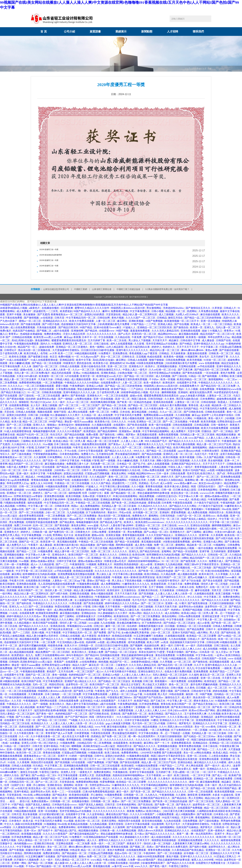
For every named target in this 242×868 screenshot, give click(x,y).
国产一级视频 (108, 461)
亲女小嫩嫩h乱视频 (20, 363)
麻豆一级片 (167, 646)
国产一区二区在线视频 (32, 512)
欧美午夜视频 (187, 457)
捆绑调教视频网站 (222, 525)
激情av (82, 856)
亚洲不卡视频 (14, 314)
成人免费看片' (24, 311)
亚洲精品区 (207, 717)
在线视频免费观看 (151, 818)
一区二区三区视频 (98, 548)
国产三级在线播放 (22, 454)
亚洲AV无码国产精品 (187, 409)
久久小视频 (192, 389)
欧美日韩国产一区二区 (31, 590)
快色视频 (154, 600)
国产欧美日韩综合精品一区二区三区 (191, 707)
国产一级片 (33, 769)
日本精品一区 (124, 464)
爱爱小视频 (62, 386)
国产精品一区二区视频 (114, 509)
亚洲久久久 (40, 425)
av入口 (24, 607)
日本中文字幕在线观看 (91, 451)
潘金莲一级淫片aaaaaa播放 (79, 422)
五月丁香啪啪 (156, 587)
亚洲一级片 (23, 473)
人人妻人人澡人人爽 (132, 441)
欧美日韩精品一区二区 (72, 418)
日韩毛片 (191, 620)
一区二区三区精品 (223, 324)
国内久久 (45, 344)
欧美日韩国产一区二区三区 (84, 555)
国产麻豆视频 (106, 610)
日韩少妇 (99, 626)
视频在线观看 (45, 412)
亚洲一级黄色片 (217, 831)
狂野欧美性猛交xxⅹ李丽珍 (29, 496)
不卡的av (154, 379)
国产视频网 (137, 646)
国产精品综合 (180, 798)
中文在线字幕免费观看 (208, 668)
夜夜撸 (77, 337)
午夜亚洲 (216, 824)
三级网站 (26, 441)
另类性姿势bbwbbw (100, 785)
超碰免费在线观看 (227, 399)
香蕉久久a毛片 (127, 428)
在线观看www (107, 331)
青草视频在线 (74, 740)
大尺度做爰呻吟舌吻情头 (66, 350)
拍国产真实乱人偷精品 (194, 519)
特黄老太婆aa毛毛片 (116, 561)
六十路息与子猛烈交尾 (207, 503)
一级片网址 (6, 594)
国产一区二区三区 (69, 405)
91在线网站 (61, 438)
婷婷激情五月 (169, 438)
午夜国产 (25, 577)
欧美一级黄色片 (153, 383)
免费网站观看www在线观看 (159, 415)
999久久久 (140, 451)
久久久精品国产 (98, 477)
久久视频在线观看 (102, 425)
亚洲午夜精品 (51, 746)
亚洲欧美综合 (55, 785)
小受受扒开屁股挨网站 (48, 759)
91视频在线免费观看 (57, 486)
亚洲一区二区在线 (211, 678)
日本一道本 (163, 473)
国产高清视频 (146, 594)
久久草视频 (222, 574)
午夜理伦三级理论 (49, 772)
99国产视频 (123, 331)
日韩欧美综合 (162, 688)
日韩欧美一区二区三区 (221, 353)
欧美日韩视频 (171, 457)
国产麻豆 (28, 749)
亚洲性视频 (143, 428)
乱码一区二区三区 (43, 525)
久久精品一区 (89, 415)
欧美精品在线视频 (78, 824)
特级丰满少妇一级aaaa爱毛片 (68, 519)
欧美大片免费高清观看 (82, 321)
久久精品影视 (47, 564)
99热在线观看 (177, 694)
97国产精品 (18, 805)
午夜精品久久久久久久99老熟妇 (82, 383)
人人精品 (120, 668)
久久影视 (140, 344)
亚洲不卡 (63, 756)
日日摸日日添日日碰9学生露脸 (98, 350)
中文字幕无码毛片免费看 (214, 409)
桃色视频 (103, 662)
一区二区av (231, 379)
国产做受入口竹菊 (84, 691)
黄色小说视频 (225, 736)
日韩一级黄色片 (220, 425)
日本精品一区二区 (25, 409)
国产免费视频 (174, 470)
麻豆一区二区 (109, 629)
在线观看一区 (182, 740)
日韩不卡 (87, 470)
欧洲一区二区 (14, 428)
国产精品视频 (232, 581)
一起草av (219, 655)
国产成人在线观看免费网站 (135, 467)
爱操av (91, 581)
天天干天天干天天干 (188, 347)
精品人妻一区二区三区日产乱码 (214, 444)
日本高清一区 (207, 652)
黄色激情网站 (43, 340)
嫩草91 (106, 311)
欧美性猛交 (211, 681)
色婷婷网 (91, 642)
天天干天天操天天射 (126, 594)
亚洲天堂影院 (116, 824)
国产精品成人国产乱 (111, 522)
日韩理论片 (11, 350)
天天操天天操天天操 (166, 607)
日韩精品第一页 (185, 590)
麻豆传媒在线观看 (211, 314)
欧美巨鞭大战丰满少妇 (67, 545)
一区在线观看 (212, 373)
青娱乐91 (113, 512)
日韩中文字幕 (231, 590)
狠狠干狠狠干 (54, 688)
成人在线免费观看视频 (23, 327)
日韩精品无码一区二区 (22, 782)
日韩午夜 (179, 646)
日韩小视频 (158, 311)
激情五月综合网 (155, 418)
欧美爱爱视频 (132, 798)
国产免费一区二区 (165, 805)
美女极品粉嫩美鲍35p (129, 623)
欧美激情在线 (122, 616)
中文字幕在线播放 (29, 438)
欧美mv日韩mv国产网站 (202, 710)
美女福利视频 (216, 461)
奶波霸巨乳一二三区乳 (46, 311)
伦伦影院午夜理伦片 (169, 581)
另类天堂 (217, 590)
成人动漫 (205, 405)
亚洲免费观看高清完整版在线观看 (77, 574)
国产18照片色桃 (51, 324)
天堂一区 (31, 720)
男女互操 (235, 756)
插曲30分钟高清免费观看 (223, 448)
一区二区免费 (48, 642)
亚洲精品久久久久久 (166, 499)
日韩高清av (172, 587)
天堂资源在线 (114, 314)
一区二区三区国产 (90, 405)
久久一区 (24, 736)
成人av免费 (233, 697)
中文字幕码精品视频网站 (156, 431)
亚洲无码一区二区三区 (144, 334)
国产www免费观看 (86, 620)
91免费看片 (105, 353)
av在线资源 (47, 318)
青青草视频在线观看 (206, 467)
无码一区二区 (40, 684)
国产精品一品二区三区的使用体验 (203, 318)
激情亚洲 (192, 795)
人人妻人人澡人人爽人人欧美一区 (52, 370)
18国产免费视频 (154, 321)
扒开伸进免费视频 (149, 704)
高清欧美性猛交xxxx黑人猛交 (36, 662)
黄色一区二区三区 (119, 477)
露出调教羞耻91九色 (228, 710)
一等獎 (208, 69)
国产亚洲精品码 (38, 597)
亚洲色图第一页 (117, 532)
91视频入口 (216, 331)
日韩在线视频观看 (175, 337)
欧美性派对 (169, 383)
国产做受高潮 (188, 561)
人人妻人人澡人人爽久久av (136, 675)
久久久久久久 (120, 551)
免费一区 (24, 808)
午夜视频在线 (121, 772)
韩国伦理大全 (217, 512)
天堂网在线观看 (188, 366)
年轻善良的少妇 (25, 798)
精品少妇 (76, 444)
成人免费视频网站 (117, 480)
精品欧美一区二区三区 (200, 545)
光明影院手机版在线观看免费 (42, 522)
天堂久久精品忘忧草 (74, 334)
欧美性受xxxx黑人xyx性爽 (48, 337)
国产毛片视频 (27, 620)
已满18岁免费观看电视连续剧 (99, 792)
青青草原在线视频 (141, 788)
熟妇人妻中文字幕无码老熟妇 (83, 704)
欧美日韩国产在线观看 (46, 623)
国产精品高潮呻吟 (108, 431)
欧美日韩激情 (8, 584)
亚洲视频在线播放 (167, 366)
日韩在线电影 (209, 402)
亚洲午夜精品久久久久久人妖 (79, 392)
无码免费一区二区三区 (103, 464)
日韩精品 (162, 318)
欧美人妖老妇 (38, 548)
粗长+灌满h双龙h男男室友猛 (140, 577)
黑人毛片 (11, 629)
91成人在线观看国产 (18, 360)
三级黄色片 (78, 490)
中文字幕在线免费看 (11, 318)
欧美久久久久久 (231, 314)
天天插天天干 (98, 480)
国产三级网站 (194, 532)
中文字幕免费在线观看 (95, 694)
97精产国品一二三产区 (144, 324)
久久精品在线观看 (114, 538)
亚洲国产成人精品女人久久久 (81, 681)
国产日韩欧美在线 (194, 412)
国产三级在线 (180, 376)
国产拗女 (95, 438)
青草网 (4, 464)
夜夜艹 (181, 834)
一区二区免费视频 (53, 383)
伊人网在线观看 (195, 766)
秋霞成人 (223, 402)
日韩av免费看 (99, 532)
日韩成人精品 (62, 379)
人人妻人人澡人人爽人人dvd (186, 649)
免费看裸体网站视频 (30, 383)
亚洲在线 (116, 714)
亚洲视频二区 (17, 477)
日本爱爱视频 (82, 733)
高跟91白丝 (230, 318)
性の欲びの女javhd (41, 402)
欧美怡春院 (136, 743)
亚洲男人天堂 (234, 675)
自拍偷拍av (230, 620)
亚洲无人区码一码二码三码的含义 (40, 743)
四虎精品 (144, 483)
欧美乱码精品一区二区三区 (192, 379)
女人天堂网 (47, 438)
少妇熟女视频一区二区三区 (133, 373)
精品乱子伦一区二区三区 (166, 519)
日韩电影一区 (86, 646)
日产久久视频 (79, 548)
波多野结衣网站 (109, 428)
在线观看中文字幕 (187, 383)
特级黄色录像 (56, 646)
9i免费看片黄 (135, 409)
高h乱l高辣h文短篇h (23, 340)
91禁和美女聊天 (211, 451)
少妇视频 (44, 415)
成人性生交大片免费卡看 (76, 736)
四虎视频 (12, 590)
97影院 (156, 740)
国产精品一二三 (151, 597)
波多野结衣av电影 (47, 399)
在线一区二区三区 (220, 587)
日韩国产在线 (224, 340)
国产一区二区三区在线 (48, 727)
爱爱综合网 (70, 818)
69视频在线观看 (225, 470)
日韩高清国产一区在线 (214, 658)
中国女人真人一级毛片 (135, 370)
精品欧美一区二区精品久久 (226, 405)
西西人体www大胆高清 (180, 727)
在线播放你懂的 (51, 308)
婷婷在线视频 (220, 691)
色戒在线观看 (155, 357)
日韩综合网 (104, 318)
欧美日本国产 (33, 558)
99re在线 (227, 509)
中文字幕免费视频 (32, 535)
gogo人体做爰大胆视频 (193, 396)
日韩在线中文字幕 (191, 340)
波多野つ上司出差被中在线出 (218, 415)
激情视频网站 (216, 379)
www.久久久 (142, 866)
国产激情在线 (108, 435)
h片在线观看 (72, 376)
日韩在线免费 (178, 473)
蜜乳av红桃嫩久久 (198, 577)
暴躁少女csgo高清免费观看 (15, 480)
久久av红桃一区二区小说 (163, 370)
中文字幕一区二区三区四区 (225, 522)
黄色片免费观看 (116, 850)
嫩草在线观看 (203, 590)
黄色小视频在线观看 (134, 418)
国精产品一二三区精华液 (52, 649)
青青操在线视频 (40, 480)
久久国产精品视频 (214, 457)
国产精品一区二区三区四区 (139, 376)
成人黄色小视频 (144, 545)
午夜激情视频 (167, 795)
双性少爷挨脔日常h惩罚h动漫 (131, 529)
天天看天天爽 (119, 409)
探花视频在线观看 (220, 662)
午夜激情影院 (77, 564)
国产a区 (222, 473)
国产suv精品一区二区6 (156, 532)
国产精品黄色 (67, 522)
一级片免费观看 (74, 639)
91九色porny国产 (90, 357)
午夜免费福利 (77, 386)
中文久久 (9, 824)
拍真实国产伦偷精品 (24, 331)
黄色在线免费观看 (165, 655)
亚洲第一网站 (19, 863)
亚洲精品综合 (89, 613)
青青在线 (194, 405)
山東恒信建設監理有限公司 (56, 289)
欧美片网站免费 (182, 448)
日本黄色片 (16, 821)
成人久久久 (8, 688)
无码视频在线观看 (110, 655)
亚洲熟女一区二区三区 (149, 422)
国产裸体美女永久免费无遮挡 (172, 847)
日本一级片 (211, 785)
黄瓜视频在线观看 (147, 435)
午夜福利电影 (228, 503)
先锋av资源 (89, 496)
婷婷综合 (96, 779)
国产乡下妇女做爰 (192, 581)
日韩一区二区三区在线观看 (30, 688)
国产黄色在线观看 (193, 373)
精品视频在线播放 (226, 435)
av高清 (165, 642)
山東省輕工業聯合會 (102, 289)
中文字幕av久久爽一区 (191, 496)
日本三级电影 (52, 694)
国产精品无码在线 (150, 551)
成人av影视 (147, 564)
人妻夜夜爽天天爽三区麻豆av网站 (191, 844)
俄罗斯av (131, 435)
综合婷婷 (31, 399)
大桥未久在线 (187, 587)
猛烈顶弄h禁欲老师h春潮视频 (51, 710)
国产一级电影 (66, 399)
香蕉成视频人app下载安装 (144, 353)
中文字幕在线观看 (68, 775)
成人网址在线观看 (78, 412)
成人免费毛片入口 (138, 509)
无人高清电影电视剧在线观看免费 (57, 584)
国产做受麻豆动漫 (38, 357)
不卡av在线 (71, 451)
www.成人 (185, 499)
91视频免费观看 (114, 795)
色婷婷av (176, 610)
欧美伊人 (151, 366)
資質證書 (95, 32)
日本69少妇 (135, 727)
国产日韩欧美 (182, 691)
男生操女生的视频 (124, 568)
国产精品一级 (103, 581)
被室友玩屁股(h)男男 (201, 392)
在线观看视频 (70, 727)
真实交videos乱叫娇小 (211, 483)
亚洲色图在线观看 (191, 331)
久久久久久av (16, 386)
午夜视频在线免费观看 (27, 344)
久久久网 (222, 749)
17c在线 (47, 535)
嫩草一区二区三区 (116, 626)
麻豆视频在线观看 (189, 334)
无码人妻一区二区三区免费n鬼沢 (32, 373)
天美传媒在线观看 (47, 327)
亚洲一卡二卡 (232, 461)
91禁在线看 (76, 603)
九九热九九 (39, 678)
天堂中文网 (194, 431)
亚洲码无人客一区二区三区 (78, 344)
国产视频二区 (44, 331)
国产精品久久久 (37, 529)
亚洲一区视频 (14, 749)
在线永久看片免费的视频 (173, 405)
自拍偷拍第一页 (49, 509)
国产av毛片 (124, 334)
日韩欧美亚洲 (62, 506)
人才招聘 (173, 32)
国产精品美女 (60, 795)
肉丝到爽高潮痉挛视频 (103, 402)
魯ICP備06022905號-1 (139, 297)
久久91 (163, 727)
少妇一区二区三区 (11, 470)
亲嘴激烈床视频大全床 (228, 493)
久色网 (151, 480)
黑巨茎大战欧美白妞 (188, 399)
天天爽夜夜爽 (36, 694)
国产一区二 (32, 509)
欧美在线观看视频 (182, 779)
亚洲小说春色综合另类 (94, 366)
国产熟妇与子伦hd (153, 337)
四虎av (151, 847)
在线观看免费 (27, 613)
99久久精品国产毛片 (156, 441)
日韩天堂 (60, 318)
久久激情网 (40, 457)
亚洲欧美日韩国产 (150, 808)
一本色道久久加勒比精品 (170, 480)
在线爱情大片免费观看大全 (211, 863)
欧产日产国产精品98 (77, 717)
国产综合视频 (182, 324)
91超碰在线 (227, 795)
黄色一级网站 (97, 347)
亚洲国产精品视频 (193, 610)
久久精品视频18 (23, 623)
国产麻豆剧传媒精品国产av (84, 834)
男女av (230, 834)
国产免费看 (100, 633)
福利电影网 (75, 493)
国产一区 (9, 788)
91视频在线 (201, 418)
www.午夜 (100, 727)
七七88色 (64, 509)
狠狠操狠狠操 (83, 425)
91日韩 (110, 379)
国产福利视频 (210, 376)
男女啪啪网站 (101, 470)
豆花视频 (141, 357)
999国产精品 (56, 422)
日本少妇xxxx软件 (178, 710)
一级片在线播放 (205, 548)
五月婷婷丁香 (43, 448)
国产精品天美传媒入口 (14, 392)
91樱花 (115, 412)
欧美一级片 (23, 568)
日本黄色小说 (114, 808)
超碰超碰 (19, 490)
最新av (67, 688)
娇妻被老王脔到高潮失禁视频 (131, 379)
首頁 (179, 69)
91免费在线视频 (186, 655)
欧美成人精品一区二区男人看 (70, 441)
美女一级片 (99, 379)
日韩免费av (150, 448)
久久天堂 (17, 701)
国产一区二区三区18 (152, 603)
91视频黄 (56, 344)
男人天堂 (215, 633)
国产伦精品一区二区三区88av (200, 736)
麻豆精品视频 (139, 412)
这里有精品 (86, 701)
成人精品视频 (28, 707)
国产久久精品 (23, 717)
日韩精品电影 (17, 818)
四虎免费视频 (104, 775)
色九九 (30, 655)
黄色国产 (52, 671)
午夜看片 (33, 545)
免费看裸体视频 (120, 311)
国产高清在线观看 (94, 603)
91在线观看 (6, 525)
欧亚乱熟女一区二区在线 (185, 493)
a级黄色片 (35, 308)
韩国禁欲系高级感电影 (127, 564)
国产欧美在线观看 (138, 425)
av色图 (211, 470)
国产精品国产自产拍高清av (149, 697)
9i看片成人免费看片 (18, 467)
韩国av (75, 506)
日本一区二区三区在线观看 (38, 470)
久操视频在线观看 (204, 594)
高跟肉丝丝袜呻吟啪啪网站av (144, 561)
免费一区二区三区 (100, 412)
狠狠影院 (24, 402)
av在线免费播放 (89, 662)
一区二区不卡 (209, 772)
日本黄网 (166, 503)
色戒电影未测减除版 (31, 334)
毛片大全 (155, 392)
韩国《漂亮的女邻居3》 (204, 486)
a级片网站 (203, 633)
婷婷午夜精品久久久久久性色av (122, 603)
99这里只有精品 (171, 818)
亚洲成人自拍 (120, 558)
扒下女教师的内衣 (96, 512)
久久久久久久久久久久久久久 (109, 811)
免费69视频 (64, 357)
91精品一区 (195, 376)
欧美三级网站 (17, 558)
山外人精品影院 (115, 347)
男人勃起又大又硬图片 (155, 684)
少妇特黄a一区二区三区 (67, 470)
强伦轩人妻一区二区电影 (215, 584)
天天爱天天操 (230, 678)
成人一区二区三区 (218, 688)
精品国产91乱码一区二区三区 (33, 435)
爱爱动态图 (154, 503)
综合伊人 (213, 519)
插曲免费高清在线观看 (95, 444)
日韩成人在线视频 (70, 366)
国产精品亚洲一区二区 (144, 658)
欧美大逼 (17, 422)
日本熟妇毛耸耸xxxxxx (65, 805)
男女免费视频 (17, 522)
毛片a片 (155, 483)
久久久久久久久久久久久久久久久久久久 (101, 720)
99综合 (234, 753)
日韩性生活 (129, 357)
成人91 (130, 668)
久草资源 (217, 308)
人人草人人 (129, 444)
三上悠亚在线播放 (219, 756)
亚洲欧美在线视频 (80, 594)
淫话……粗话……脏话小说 (15, 801)
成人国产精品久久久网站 (179, 418)
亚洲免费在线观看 (231, 477)
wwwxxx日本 (207, 493)
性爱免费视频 (50, 558)
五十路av (139, 834)
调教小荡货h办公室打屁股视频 (173, 461)
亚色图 (15, 451)
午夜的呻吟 (54, 597)
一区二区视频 (200, 730)
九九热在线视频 (177, 639)
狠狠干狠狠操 (157, 360)
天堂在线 (9, 412)
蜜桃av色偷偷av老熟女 (217, 496)
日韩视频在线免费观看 (27, 779)
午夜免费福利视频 (218, 499)
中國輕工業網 (81, 289)
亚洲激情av (125, 431)
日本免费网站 (208, 399)
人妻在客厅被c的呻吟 (230, 467)
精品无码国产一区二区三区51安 (218, 334)
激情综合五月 (173, 697)
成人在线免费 (106, 415)
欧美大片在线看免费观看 (215, 428)
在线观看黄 (72, 662)
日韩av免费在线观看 (154, 470)
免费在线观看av (40, 801)
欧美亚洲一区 (48, 542)
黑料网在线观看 (125, 545)
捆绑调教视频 (169, 392)
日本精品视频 (202, 425)
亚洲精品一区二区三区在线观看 (194, 626)
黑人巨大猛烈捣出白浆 (138, 347)
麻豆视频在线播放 (55, 464)
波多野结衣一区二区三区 (207, 805)
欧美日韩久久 (208, 473)
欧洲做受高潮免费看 (226, 548)
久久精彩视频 (183, 415)
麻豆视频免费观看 (210, 782)
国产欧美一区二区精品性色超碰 (135, 402)
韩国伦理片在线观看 (42, 762)
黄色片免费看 (228, 373)
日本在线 (125, 412)
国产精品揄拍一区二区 (123, 493)
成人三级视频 (167, 314)
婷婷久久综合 (12, 775)
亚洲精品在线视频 (128, 629)
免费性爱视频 (192, 584)
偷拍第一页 (192, 694)
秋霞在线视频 (92, 499)
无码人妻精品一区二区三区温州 (170, 675)
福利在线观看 (35, 503)
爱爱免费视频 (19, 499)
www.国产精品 (196, 438)
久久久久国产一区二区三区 (141, 318)
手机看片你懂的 (175, 652)
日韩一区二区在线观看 (32, 486)
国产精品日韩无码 (69, 327)
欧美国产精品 (142, 701)
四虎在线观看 (47, 389)
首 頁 (44, 32)
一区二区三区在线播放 (17, 548)
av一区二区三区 (183, 662)
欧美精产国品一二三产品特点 (127, 389)
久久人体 (27, 366)
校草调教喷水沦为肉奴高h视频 (163, 555)
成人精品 (155, 568)
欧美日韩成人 (32, 353)
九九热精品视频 (76, 512)
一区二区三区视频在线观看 (40, 386)
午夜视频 (86, 461)
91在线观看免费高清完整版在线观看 (119, 818)
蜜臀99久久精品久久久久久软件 (92, 308)
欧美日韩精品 (152, 574)
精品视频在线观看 (30, 639)
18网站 (120, 435)
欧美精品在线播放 (46, 409)
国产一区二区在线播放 (175, 422)
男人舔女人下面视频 (140, 340)
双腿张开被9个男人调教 (115, 438)
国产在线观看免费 (137, 827)
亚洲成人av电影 (95, 386)
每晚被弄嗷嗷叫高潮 (44, 431)
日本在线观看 (153, 389)
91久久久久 (83, 730)
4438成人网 (53, 529)
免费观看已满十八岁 (78, 464)
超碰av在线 (26, 370)
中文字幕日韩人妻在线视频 (180, 444)
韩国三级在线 (139, 399)
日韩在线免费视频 (176, 360)
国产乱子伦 (140, 464)
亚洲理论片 (35, 499)
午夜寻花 (78, 448)
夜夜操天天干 (135, 844)
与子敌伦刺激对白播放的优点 (21, 697)
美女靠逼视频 (30, 814)
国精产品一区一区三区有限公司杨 (116, 620)
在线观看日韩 (11, 577)
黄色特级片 (44, 519)
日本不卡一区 (90, 337)
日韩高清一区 (222, 827)
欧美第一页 (197, 327)
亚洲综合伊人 (60, 555)
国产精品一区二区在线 (114, 405)
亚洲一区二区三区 (118, 366)
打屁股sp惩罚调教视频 (98, 473)
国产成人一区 (220, 775)
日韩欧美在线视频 (52, 392)
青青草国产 (142, 568)
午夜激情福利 (12, 441)
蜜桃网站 (154, 516)
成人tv (34, 564)
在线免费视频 (207, 389)
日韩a (200, 457)
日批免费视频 (190, 821)
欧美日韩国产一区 (182, 704)
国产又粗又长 (158, 701)
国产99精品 (186, 344)
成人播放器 (208, 340)
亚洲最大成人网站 (213, 542)
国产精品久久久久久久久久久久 (186, 441)
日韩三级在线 (102, 344)
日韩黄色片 (192, 529)
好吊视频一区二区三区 (146, 512)
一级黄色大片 (85, 772)
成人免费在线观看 (81, 568)
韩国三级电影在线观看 (204, 740)
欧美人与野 (153, 642)
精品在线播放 (88, 545)
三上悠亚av (7, 409)
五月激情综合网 (105, 454)
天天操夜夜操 (178, 353)
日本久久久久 (119, 422)
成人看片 (187, 697)
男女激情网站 (154, 308)
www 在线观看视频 (210, 363)
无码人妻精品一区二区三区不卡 (35, 840)
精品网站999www (168, 334)
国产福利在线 (24, 603)
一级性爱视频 (129, 607)
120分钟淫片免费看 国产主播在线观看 (161, 753)
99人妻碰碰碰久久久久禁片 (65, 415)
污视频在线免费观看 (15, 503)
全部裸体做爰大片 (86, 616)
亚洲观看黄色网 (161, 707)
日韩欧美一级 (40, 532)
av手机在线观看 (206, 366)
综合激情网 (158, 824)
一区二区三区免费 (71, 694)
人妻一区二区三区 (106, 321)
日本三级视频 (146, 607)
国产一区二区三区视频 (19, 425)
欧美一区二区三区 (101, 788)
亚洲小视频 (38, 633)
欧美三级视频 (223, 594)
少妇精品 (153, 412)
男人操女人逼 (104, 574)
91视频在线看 (96, 753)
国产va (123, 688)
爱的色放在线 (84, 363)
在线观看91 (120, 425)
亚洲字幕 (204, 535)
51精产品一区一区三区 (190, 516)
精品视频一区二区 (176, 311)
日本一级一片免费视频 (17, 564)
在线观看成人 (27, 759)
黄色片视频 (118, 318)
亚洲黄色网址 (225, 740)
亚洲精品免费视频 (111, 499)
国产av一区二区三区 (208, 477)
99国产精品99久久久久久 (87, 311)
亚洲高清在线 (58, 626)
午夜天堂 (214, 454)
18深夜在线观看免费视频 (150, 363)
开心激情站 (40, 785)
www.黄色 (85, 779)
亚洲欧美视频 (136, 321)
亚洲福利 (183, 392)
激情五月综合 (176, 318)
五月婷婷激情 (219, 551)
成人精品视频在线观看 (22, 652)
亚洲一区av (30, 831)
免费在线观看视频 (169, 435)
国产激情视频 (32, 318)
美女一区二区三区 (111, 357)
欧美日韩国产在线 (60, 480)
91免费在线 (79, 529)
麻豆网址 (122, 321)
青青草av (229, 331)
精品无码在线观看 (62, 373)
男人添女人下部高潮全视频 (127, 581)
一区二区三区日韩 (103, 568)
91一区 (76, 357)
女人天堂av (222, 652)
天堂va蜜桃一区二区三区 (166, 749)
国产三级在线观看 (17, 529)
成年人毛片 (161, 678)
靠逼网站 (66, 529)
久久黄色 (170, 399)
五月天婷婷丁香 (97, 340)
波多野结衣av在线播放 (191, 607)
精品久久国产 (80, 665)
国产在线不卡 (46, 831)
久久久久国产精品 (101, 483)
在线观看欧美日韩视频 (139, 519)
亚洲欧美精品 (109, 373)
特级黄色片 (69, 363)
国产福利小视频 (106, 545)
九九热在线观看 (173, 821)
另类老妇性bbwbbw (174, 308)
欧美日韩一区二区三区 (140, 678)
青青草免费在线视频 (190, 746)
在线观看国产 (199, 831)
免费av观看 (92, 435)
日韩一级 (167, 490)
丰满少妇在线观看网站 (125, 496)
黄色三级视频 (50, 405)
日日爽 (177, 490)
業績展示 (121, 32)
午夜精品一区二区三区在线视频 (72, 483)
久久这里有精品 (160, 428)
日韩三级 (33, 415)
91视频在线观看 (159, 639)
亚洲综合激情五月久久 (109, 370)
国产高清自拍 (95, 538)
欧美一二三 (58, 792)
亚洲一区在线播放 (211, 321)
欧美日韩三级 (32, 587)
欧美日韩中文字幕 (42, 441)
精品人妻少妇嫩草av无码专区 (90, 590)
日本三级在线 (62, 444)
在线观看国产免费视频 (190, 808)
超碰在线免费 (47, 347)
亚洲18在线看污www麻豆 (108, 327)
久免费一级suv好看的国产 (142, 860)
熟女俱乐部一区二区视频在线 (35, 350)
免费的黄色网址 (53, 334)
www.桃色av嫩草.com (186, 483)
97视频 (11, 717)
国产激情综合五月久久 (198, 308)
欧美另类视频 (195, 360)
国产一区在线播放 (229, 486)
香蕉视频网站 (203, 818)
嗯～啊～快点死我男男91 (210, 480)
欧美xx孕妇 (136, 613)
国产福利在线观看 (67, 856)
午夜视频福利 (213, 509)
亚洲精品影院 (67, 360)
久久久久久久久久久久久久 (102, 334)
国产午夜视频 (17, 850)
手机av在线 (125, 512)
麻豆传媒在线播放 (117, 727)
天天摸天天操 (148, 461)
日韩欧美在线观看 (215, 412)
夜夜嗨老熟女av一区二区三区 (67, 314)
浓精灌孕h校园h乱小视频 (14, 308)
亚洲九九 (209, 327)
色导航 (44, 353)
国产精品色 (92, 331)
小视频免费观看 (144, 668)
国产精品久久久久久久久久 (27, 461)
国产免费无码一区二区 (62, 532)
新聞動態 (147, 32)
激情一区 (194, 782)
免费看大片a (88, 454)
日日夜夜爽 (67, 308)
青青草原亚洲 (161, 649)
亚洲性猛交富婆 (211, 616)
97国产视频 (112, 762)
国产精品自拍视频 (75, 435)
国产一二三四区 (22, 633)
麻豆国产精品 (165, 448)
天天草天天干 (143, 840)
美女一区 (199, 727)
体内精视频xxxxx (24, 844)
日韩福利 (14, 662)
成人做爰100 (61, 863)
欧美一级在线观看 (79, 438)
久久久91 (202, 561)
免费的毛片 (202, 587)
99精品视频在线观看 (86, 353)
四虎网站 (192, 311)
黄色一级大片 (216, 418)
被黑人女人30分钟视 (42, 483)
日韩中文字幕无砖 (70, 461)
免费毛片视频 (9, 840)
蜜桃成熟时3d (117, 363)
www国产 (38, 717)
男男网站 (58, 535)
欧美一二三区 (66, 353)
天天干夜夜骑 (113, 607)
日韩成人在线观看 (138, 360)
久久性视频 (107, 668)
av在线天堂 (21, 788)
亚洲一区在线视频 (104, 399)
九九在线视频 (108, 623)
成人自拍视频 (211, 649)
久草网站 (224, 376)
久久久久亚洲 (199, 461)
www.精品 (13, 370)
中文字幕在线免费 (10, 366)
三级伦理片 (25, 746)
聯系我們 (198, 32)
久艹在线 (163, 658)
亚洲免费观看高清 (144, 499)
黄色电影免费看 (224, 779)
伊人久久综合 (195, 597)
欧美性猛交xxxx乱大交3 (110, 376)
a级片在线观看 (62, 331)
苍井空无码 (193, 473)
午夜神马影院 (36, 538)
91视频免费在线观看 (88, 584)
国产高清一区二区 (141, 792)
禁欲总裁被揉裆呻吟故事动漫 (94, 389)
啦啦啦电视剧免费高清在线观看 (104, 418)
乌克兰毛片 (201, 454)
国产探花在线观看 (130, 762)
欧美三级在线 (119, 678)
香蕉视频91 (198, 509)
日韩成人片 (230, 308)
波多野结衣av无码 (41, 792)
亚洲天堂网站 (109, 821)
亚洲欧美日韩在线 (148, 590)
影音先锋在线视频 (62, 448)
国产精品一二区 (227, 681)
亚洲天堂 (131, 538)
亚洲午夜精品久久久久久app (209, 344)
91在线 (132, 422)
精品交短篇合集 (230, 363)
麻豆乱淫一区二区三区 (102, 665)
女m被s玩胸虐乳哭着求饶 (135, 633)
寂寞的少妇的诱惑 (95, 314)
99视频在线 (21, 538)
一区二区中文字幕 (201, 775)
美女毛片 (204, 357)
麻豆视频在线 (183, 568)
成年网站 (197, 542)
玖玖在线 (127, 499)
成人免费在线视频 (198, 512)
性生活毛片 (57, 435)
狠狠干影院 (60, 412)
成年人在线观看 (129, 691)
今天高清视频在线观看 (140, 688)
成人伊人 (227, 766)
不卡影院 (159, 668)
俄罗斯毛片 (185, 723)
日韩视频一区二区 (156, 548)
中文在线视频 (106, 337)
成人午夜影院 (89, 636)
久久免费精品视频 (127, 831)
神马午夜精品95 (75, 655)
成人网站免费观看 (64, 610)
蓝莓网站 (167, 551)
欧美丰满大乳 (207, 574)
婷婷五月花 (59, 477)
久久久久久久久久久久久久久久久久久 (187, 522)
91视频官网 (192, 357)
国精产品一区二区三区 (46, 366)
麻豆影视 (97, 467)
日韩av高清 (194, 658)
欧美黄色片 (105, 636)
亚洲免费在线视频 (54, 496)
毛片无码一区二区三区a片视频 (149, 723)
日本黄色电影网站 (70, 454)
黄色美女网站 (119, 473)
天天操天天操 (46, 379)
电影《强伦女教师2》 (32, 451)
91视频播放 (50, 824)
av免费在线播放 (83, 399)
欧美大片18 (90, 448)
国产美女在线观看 (213, 581)
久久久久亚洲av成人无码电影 (184, 717)
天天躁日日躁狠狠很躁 (24, 519)
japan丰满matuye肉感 (189, 451)
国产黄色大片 (184, 805)
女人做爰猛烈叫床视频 (87, 600)
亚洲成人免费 (96, 652)
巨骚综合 (207, 431)
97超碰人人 (130, 327)
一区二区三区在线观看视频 (185, 428)
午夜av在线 (109, 860)
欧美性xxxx (6, 496)
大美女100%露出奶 (27, 376)
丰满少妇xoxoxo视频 (92, 749)
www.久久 (184, 525)
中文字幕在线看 (175, 620)
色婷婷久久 (169, 347)
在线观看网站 (196, 681)
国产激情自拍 (181, 327)
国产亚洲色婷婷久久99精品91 (130, 490)
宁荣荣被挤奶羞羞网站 (46, 454)
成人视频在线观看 (81, 379)
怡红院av (5, 701)
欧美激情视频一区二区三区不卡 (182, 321)
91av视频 (48, 444)
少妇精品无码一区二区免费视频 (94, 743)
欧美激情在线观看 (79, 795)
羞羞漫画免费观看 (140, 331)
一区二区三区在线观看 (48, 396)
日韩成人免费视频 (223, 626)
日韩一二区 (84, 558)
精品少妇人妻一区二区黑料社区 (140, 314)
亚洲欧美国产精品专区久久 (186, 464)
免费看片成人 (217, 561)
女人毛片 (36, 405)
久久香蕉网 (217, 535)
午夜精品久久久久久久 (19, 704)
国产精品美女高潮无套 (61, 629)
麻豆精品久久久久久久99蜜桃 (211, 762)
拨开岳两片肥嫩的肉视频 (33, 646)
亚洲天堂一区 (88, 376)
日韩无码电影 (156, 399)
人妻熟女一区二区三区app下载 (69, 581)
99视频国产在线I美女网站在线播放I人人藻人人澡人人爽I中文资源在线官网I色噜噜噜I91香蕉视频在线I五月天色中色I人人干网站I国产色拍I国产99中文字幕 (84, 305)
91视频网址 (220, 545)
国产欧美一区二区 (221, 623)
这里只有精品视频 (230, 454)
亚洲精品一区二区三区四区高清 (155, 327)
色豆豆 (53, 357)
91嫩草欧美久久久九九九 (150, 444)
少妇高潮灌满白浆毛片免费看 (114, 324)
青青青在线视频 (154, 486)
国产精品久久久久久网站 (183, 506)
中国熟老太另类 (138, 480)
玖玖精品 (38, 766)
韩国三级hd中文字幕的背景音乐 (202, 564)
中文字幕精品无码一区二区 (81, 318)
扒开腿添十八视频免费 (27, 860)
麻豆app (68, 337)
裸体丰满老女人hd (33, 428)
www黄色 (211, 727)
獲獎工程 (198, 69)
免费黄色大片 (140, 516)
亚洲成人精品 (165, 324)
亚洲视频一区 (143, 707)
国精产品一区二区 (29, 542)
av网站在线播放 (203, 753)
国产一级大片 (213, 766)
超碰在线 (112, 707)
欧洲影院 (81, 538)
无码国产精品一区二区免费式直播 (59, 779)
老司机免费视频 (137, 642)
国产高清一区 (51, 461)
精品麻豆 (174, 340)
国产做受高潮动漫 (198, 603)
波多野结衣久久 (54, 451)
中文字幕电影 (24, 847)
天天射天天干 (160, 340)
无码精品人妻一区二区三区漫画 (198, 435)
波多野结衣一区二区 (216, 607)
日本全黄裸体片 (66, 409)
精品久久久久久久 (154, 613)
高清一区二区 (123, 399)
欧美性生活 (174, 558)
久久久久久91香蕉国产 (70, 431)
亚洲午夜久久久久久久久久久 (132, 350)
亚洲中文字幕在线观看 (142, 772)
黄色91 (90, 658)
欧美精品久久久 (68, 558)
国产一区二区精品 (223, 431)
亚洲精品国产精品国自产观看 (174, 509)
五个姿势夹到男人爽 (11, 353)
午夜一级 (9, 538)
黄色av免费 (212, 350)
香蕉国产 (59, 662)
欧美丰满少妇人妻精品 (177, 486)
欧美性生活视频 (18, 357)
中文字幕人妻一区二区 (41, 506)
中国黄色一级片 (44, 610)
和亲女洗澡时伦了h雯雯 (152, 652)
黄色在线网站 (170, 616)
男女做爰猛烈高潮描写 (128, 454)
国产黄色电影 (78, 396)
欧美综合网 (139, 555)
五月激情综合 (129, 590)
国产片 (153, 509)
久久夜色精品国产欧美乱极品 (188, 850)
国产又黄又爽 (186, 370)
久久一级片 (59, 402)
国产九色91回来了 (186, 477)
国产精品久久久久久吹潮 (215, 600)
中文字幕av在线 (205, 655)
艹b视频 (73, 720)
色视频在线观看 (102, 577)
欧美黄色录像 (27, 740)
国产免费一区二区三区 (115, 736)
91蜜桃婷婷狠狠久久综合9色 (125, 470)
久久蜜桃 (181, 795)
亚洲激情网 (77, 331)
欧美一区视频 (168, 379)
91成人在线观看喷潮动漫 (44, 360)
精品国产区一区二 (28, 347)
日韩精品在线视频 (22, 337)
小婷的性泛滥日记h (167, 496)
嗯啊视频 (77, 746)
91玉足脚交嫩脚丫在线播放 (149, 636)
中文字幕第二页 (210, 347)
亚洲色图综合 (75, 499)
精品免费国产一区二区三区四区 (127, 548)
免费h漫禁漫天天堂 (77, 477)
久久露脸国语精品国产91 (27, 827)
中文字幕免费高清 (140, 311)
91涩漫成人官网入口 (225, 856)
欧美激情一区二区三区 (52, 376)
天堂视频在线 (109, 730)
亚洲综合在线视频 (200, 525)
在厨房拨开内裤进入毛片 (85, 688)
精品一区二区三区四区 (217, 808)
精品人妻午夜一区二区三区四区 (72, 551)
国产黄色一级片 (45, 714)
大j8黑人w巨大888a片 (187, 314)
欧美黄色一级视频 (196, 337)
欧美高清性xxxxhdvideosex (150, 522)
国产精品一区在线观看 (43, 467)
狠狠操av (52, 425)
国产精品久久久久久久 (194, 555)
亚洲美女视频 (113, 535)
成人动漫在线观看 (89, 428)
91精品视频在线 (91, 373)
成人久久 (92, 840)
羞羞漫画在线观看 (197, 353)
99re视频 (130, 363)
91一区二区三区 (171, 561)
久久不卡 (199, 665)
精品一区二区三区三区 (35, 422)
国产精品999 (92, 655)
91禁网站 (22, 506)
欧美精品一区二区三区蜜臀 (202, 636)
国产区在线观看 (9, 396)
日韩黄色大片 (83, 532)
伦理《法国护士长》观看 (96, 493)
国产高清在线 (146, 805)
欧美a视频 (223, 516)
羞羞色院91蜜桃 (208, 529)
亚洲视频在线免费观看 (76, 766)
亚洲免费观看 (201, 671)
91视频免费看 (46, 551)
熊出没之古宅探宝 (131, 684)
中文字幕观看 (54, 633)
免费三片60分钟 (23, 525)
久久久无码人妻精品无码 (166, 331)
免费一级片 (37, 568)
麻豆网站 (208, 532)
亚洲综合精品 (185, 762)
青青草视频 (104, 448)
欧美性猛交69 (66, 425)
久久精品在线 (123, 337)
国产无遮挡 (44, 314)
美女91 (15, 707)
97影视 (30, 448)
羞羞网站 (190, 480)
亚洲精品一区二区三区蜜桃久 (72, 347)
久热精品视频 (159, 467)
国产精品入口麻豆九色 (127, 610)
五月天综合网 (66, 671)
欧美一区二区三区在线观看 (133, 730)
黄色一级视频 (60, 675)
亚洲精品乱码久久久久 (56, 321)
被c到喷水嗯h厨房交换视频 (60, 730)
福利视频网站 (167, 827)
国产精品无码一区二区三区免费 (212, 370)
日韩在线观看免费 (28, 629)
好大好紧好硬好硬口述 (52, 814)
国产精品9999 (158, 717)
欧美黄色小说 (101, 363)
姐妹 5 (205, 331)
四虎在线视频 (205, 646)
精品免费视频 (147, 496)
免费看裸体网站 (130, 753)
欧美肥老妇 (66, 311)
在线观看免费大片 (111, 383)
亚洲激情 (224, 490)
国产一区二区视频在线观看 (116, 600)
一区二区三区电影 (202, 568)
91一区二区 (34, 392)
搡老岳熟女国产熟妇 (173, 389)
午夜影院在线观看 (183, 503)
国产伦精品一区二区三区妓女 (180, 623)
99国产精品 (86, 327)
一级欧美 (9, 571)
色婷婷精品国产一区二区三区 (54, 490)
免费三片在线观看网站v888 (50, 655)
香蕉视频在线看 (102, 457)
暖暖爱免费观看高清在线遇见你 (69, 340)
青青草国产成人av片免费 (100, 529)
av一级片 (191, 646)
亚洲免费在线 (120, 353)
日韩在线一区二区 (218, 555)
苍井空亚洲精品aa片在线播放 (162, 344)
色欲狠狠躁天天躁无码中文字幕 (79, 324)
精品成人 (31, 477)
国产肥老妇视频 (16, 399)
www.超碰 (93, 525)
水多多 (216, 795)
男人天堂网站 (196, 798)
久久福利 (77, 607)
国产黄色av (104, 409)
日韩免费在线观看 (136, 759)
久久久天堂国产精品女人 (160, 535)
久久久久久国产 (161, 610)
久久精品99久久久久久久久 (27, 444)
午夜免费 (137, 337)
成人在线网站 (173, 613)
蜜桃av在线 (98, 535)
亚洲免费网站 (77, 486)
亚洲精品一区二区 (101, 558)
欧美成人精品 (199, 499)
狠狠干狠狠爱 (173, 538)
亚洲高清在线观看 (163, 402)
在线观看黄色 (121, 743)
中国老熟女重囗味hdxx (120, 697)
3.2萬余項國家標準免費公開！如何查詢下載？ (167, 289)
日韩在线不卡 (213, 441)
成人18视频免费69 (186, 814)
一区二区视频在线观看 (87, 629)
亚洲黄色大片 (137, 366)
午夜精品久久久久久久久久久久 (216, 383)
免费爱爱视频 (126, 710)
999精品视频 (44, 477)
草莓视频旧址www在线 (229, 389)
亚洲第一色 (172, 603)
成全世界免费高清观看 (32, 516)
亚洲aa (77, 373)
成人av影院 (166, 483)
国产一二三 (62, 564)
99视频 (131, 473)
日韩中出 (172, 723)
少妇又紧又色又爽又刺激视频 (179, 811)
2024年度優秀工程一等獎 (53, 267)
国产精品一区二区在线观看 (47, 363)
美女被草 (29, 610)
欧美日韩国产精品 (227, 788)
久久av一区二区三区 (84, 370)
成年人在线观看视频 (122, 344)
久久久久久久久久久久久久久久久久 (180, 600)
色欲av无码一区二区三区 (128, 853)
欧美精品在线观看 (83, 571)
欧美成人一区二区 (201, 324)
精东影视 (34, 658)
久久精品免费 (169, 574)
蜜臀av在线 (92, 490)
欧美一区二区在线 (117, 340)
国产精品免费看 (196, 629)
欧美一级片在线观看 (160, 425)
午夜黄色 (100, 691)
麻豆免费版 (77, 769)
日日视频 (170, 626)
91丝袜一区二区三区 (215, 360)
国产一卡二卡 (162, 743)
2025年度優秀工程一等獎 (53, 250)
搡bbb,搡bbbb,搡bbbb (193, 350)
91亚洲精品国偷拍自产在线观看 (101, 837)
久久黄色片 (165, 779)
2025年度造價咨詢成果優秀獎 (56, 256)
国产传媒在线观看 (31, 324)
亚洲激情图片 (110, 710)
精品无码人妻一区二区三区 (165, 350)
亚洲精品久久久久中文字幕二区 (177, 720)
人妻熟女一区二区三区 (219, 396)
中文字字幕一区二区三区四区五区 (35, 571)
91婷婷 (73, 756)
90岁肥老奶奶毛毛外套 (227, 392)
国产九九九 (113, 691)
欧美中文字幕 (84, 360)
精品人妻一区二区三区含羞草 (21, 379)
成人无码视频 (163, 376)
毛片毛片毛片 (140, 600)
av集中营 (117, 866)
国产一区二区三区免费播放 (82, 516)
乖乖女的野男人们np (219, 337)
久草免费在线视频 (209, 311)
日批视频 (153, 759)
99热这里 (75, 850)
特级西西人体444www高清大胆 (128, 308)
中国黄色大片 (104, 496)
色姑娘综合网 (152, 646)
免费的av (140, 811)
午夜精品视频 (141, 639)
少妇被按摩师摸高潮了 (153, 863)
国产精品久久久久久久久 (119, 451)
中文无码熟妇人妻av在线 (71, 642)
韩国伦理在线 (57, 684)
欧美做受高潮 (83, 535)
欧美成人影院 (189, 490)
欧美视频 (137, 681)
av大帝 (53, 353)
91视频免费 (150, 581)
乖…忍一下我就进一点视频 (175, 733)
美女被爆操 (30, 314)
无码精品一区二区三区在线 (15, 723)
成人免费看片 (179, 431)
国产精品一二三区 (27, 551)
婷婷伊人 (156, 347)
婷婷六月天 (168, 477)
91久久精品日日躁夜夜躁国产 (83, 649)
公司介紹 (69, 32)
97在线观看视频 (101, 847)
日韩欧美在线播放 (118, 863)
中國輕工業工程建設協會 (128, 289)
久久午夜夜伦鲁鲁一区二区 (159, 409)
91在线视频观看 (18, 694)
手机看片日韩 (17, 581)
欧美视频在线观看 (32, 834)
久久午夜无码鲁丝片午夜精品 (121, 671)
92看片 (183, 603)
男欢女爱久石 (159, 558)
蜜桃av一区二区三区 (30, 321)
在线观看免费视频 (19, 405)
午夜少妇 (65, 746)
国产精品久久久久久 (52, 639)
